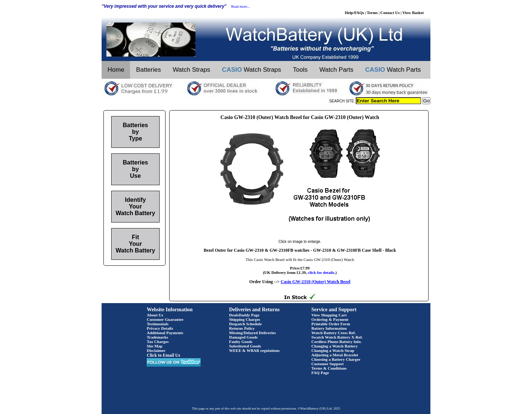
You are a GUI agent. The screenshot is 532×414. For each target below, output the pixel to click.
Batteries (148, 70)
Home (116, 70)
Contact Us (390, 13)
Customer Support (328, 364)
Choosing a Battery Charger (336, 359)
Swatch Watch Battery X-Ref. (337, 337)
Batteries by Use (135, 169)
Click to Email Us (163, 355)
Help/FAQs (354, 13)
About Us (155, 315)
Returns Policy (242, 328)
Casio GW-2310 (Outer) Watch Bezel (316, 282)
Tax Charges (158, 342)
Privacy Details (160, 328)
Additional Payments (165, 333)
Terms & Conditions (329, 368)
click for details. (322, 272)
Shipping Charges (245, 319)
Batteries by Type (135, 132)
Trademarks (157, 337)
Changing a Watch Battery (335, 346)
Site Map (154, 346)
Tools (300, 70)
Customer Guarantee (165, 319)
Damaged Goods (243, 337)
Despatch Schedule (245, 324)
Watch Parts (337, 70)
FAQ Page (320, 373)
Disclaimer (156, 350)
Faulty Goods (241, 342)
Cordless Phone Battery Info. (337, 342)
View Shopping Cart (329, 315)
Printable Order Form (331, 324)
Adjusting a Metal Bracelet (335, 355)
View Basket (413, 13)
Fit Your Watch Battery (135, 244)
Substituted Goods (245, 346)
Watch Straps (191, 70)
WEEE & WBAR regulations (254, 350)
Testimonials (158, 324)
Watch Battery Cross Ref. (334, 333)
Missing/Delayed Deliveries (253, 333)
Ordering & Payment (330, 319)
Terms (372, 13)
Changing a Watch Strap (333, 350)
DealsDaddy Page (244, 315)
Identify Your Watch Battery (135, 206)
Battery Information (329, 328)
